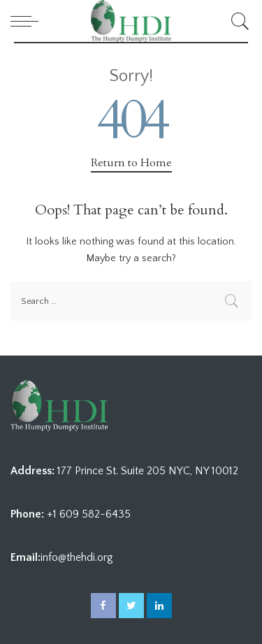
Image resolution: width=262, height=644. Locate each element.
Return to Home (131, 163)
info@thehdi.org (77, 557)
